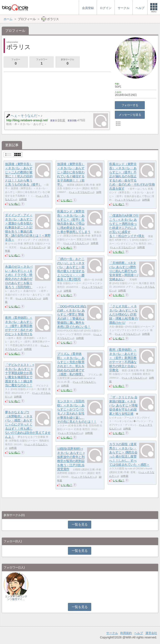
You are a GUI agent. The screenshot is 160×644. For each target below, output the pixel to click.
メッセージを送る (130, 115)
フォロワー (41, 62)
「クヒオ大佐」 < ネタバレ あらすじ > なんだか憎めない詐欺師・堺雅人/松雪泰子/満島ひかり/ (124, 314)
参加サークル (67, 62)
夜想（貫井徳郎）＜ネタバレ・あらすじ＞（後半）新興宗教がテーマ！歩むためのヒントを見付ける (19, 326)
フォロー (16, 62)
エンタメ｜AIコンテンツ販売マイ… (16, 598)
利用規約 (126, 633)
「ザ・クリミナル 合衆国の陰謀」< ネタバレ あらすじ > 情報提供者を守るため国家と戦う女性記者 (123, 405)
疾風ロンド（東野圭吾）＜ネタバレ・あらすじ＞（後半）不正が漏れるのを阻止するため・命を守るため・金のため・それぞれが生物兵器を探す (132, 176)
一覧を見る (80, 524)
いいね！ (15, 204)
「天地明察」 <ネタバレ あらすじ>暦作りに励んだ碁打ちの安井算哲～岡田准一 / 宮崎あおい (124, 271)
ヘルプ (139, 633)
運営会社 (151, 633)
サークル (112, 633)
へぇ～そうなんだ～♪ (82, 192)
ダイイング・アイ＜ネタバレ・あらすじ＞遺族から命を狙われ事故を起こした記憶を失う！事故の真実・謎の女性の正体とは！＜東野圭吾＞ (28, 227)
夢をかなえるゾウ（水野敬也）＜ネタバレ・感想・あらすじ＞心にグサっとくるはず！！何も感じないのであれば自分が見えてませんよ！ (28, 424)
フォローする (130, 105)
